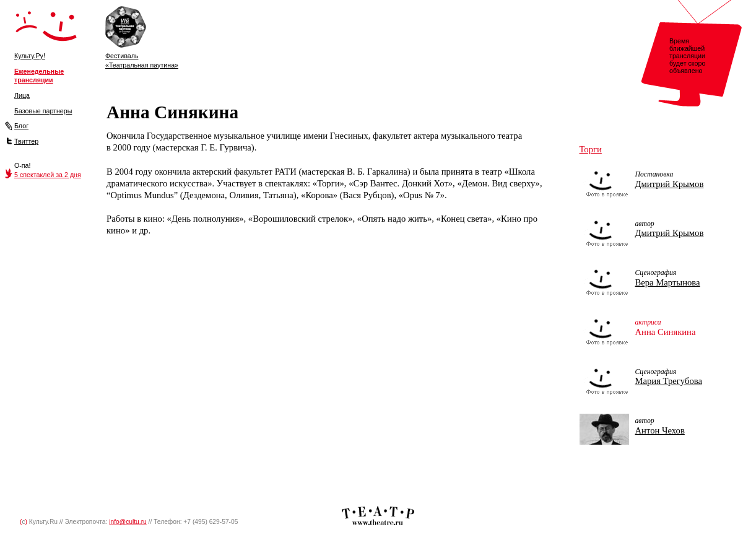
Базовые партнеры (43, 111)
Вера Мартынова (668, 282)
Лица (22, 95)
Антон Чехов (660, 430)
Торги (591, 149)
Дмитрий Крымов (670, 184)
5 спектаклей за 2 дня (48, 175)
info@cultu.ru (128, 522)
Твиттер (26, 141)
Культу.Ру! (30, 56)
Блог (21, 126)
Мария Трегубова (669, 381)
